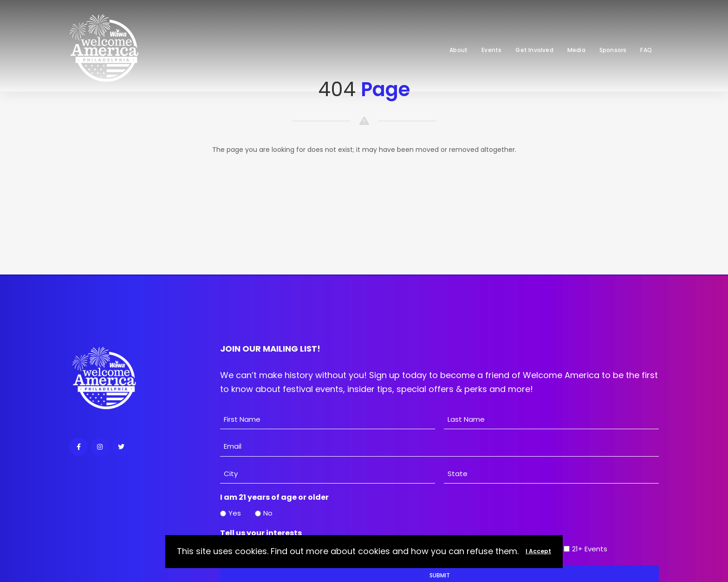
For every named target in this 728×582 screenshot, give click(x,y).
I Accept (538, 551)
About (458, 50)
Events (491, 50)
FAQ (646, 50)
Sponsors (613, 50)
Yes (235, 513)
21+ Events (590, 549)
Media (576, 50)
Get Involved (534, 50)
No (268, 513)
